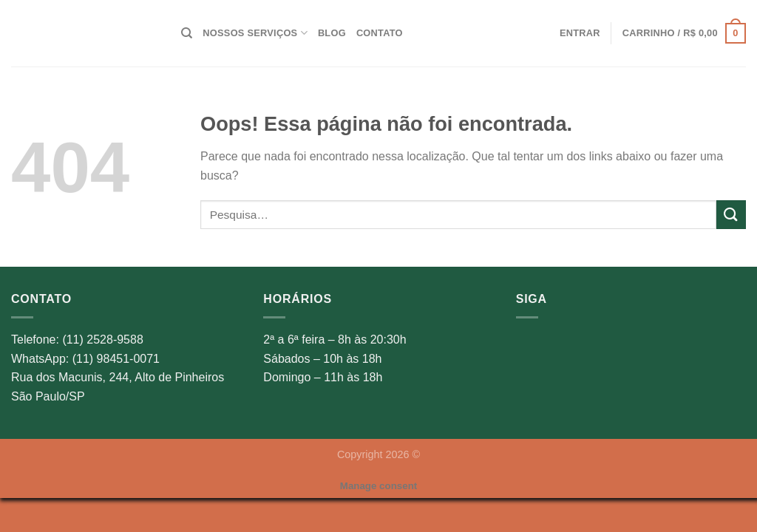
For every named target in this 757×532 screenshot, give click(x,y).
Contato (380, 33)
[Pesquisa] (187, 33)
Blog (332, 33)
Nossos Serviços (255, 33)
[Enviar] (731, 215)
